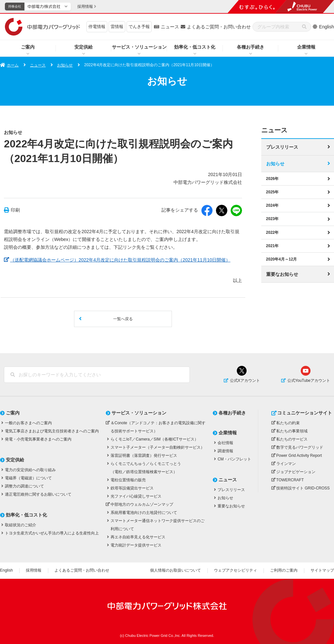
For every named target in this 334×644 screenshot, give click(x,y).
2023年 (273, 219)
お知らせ (65, 65)
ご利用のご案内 (284, 570)
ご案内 (28, 47)
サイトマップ (322, 570)
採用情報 (34, 570)
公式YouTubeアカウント (309, 381)
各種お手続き (250, 47)
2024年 (273, 205)
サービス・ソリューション (139, 47)
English (326, 27)
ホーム (13, 65)
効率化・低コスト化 (195, 47)
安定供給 (83, 47)
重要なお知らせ (282, 274)
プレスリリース (282, 147)
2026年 (273, 179)
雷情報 (117, 27)
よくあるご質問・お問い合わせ (219, 27)
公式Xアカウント (245, 381)
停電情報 (97, 27)
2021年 (273, 246)
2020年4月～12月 (282, 259)
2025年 (273, 192)
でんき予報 (139, 27)
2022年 (273, 232)
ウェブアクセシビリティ (235, 570)
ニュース (170, 27)
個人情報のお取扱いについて (175, 570)
